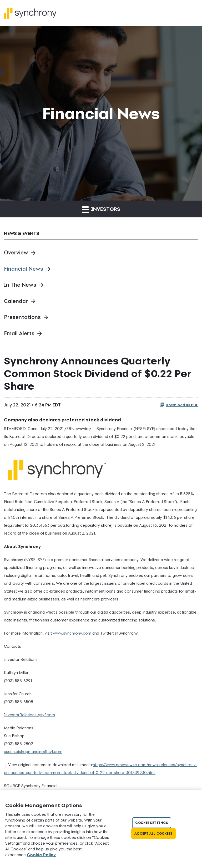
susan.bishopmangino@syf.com (33, 751)
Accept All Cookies (153, 833)
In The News (20, 285)
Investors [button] (101, 209)
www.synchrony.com (72, 633)
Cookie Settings (152, 823)
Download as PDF (179, 405)
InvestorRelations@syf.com (29, 715)
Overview (16, 252)
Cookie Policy (41, 855)
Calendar (16, 301)
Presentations (22, 317)
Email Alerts (19, 333)
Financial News (24, 269)
